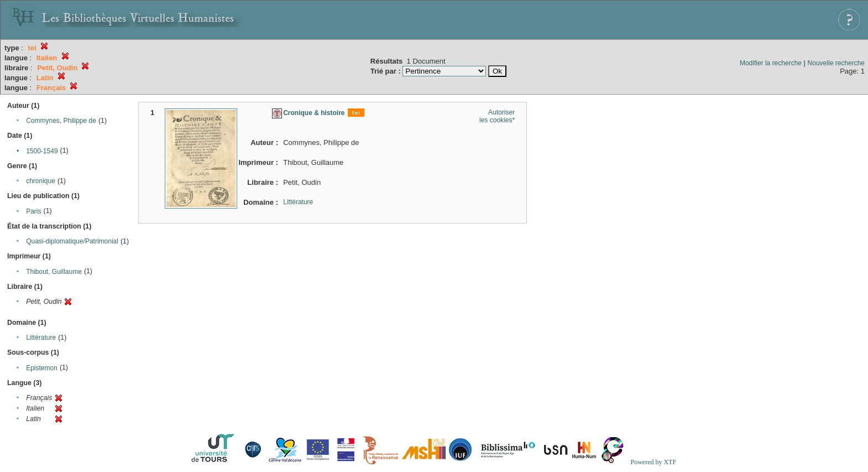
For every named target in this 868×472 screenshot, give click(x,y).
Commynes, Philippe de (61, 121)
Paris (33, 211)
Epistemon (42, 368)
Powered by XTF (653, 462)
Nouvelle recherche (836, 63)
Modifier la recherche (771, 63)
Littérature (41, 338)
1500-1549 (42, 151)
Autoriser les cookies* (497, 116)
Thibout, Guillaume (54, 272)
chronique (41, 181)
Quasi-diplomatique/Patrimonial (72, 241)
